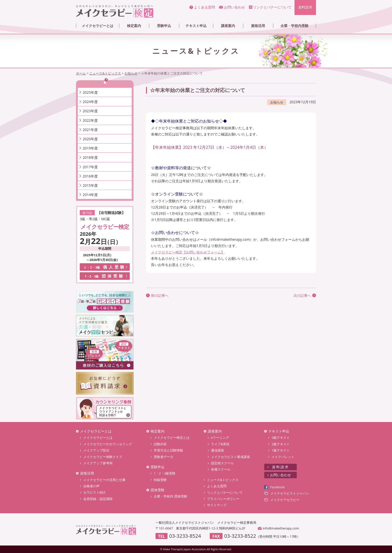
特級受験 (160, 480)
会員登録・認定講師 (98, 499)
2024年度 (90, 102)
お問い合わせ (234, 7)
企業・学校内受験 (294, 26)
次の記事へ (302, 295)
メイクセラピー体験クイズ (103, 457)
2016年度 (90, 176)
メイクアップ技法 (96, 450)
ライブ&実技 (220, 444)
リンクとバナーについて (272, 7)
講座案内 (228, 26)
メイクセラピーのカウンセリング (108, 444)
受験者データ (163, 457)
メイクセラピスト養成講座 (230, 457)
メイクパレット (283, 457)
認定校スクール (222, 463)
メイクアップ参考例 (98, 463)
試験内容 (160, 444)
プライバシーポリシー (223, 499)
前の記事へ (160, 295)
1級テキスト (280, 450)
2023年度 (90, 111)
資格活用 (258, 26)
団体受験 (105, 276)
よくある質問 (204, 7)
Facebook (277, 487)
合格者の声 (91, 486)
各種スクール (221, 469)
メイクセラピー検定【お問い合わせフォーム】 (188, 252)
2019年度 (90, 148)
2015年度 (90, 185)
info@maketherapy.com (281, 528)
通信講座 (217, 450)
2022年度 (90, 120)
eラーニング (220, 437)
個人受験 (105, 267)
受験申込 (164, 26)
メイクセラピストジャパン (290, 493)
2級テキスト (280, 444)
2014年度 (90, 195)
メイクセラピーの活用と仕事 (104, 480)
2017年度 (90, 167)
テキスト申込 (196, 26)
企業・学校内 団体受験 (170, 496)
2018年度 (90, 157)
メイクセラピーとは (97, 26)
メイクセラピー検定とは (172, 437)
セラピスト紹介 (95, 492)
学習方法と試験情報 (168, 450)
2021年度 (90, 130)
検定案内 (134, 26)
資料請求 (305, 7)
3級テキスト (280, 437)
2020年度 (90, 139)
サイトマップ (217, 505)
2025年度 (90, 92)
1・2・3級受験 (165, 473)
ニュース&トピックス (223, 480)
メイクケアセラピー (285, 500)
